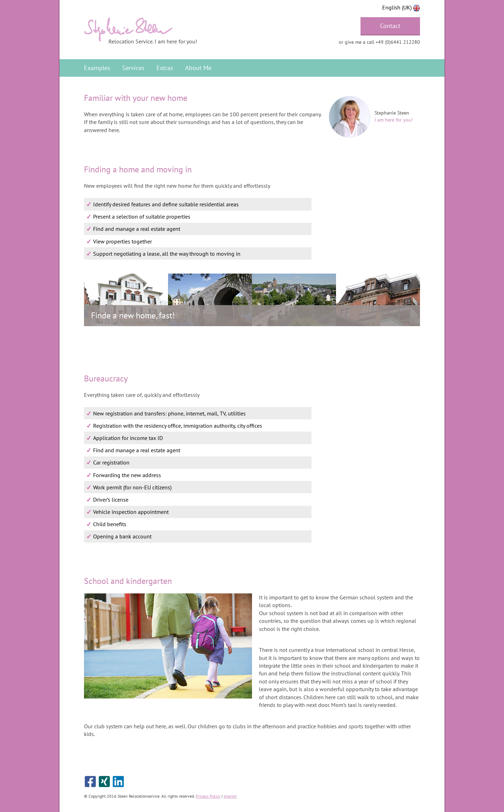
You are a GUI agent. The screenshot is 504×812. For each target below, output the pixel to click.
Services (133, 68)
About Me (198, 68)
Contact (390, 26)
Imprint (230, 796)
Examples (97, 68)
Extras (165, 68)
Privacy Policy (208, 796)
